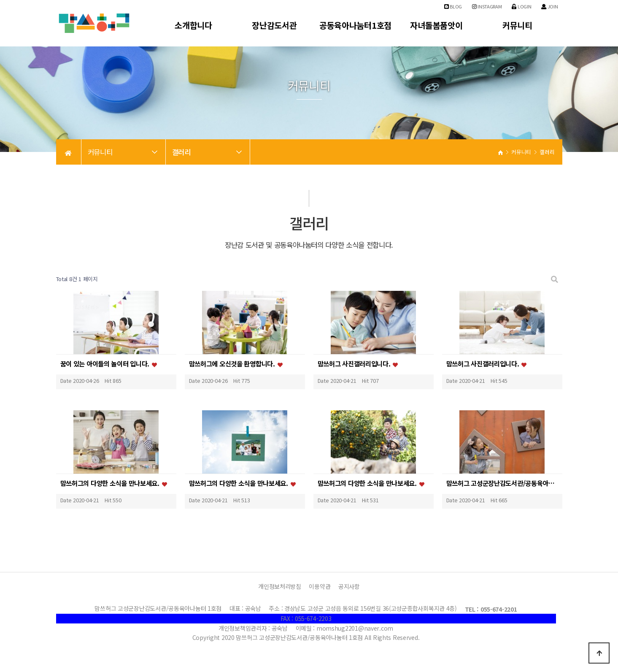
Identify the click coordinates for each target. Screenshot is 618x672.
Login (521, 6)
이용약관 (320, 586)
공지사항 (349, 586)
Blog (453, 6)
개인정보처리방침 (280, 586)
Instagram (487, 6)
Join (549, 6)
